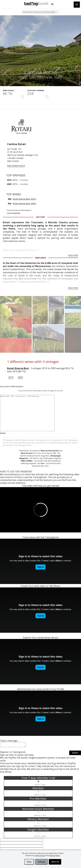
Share (75, 754)
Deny (29, 862)
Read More (73, 255)
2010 (11, 377)
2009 (20, 377)
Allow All (55, 862)
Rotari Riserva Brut (18, 368)
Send (3, 433)
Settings (41, 862)
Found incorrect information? (44, 212)
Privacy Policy (55, 855)
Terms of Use (40, 855)
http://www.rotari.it (16, 166)
